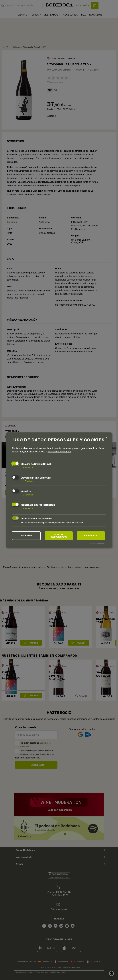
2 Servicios (27, 494)
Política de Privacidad (59, 451)
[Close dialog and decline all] (107, 437)
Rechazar (26, 536)
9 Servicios (27, 467)
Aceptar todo (91, 536)
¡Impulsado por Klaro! (97, 544)
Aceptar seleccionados (59, 536)
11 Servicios (27, 481)
